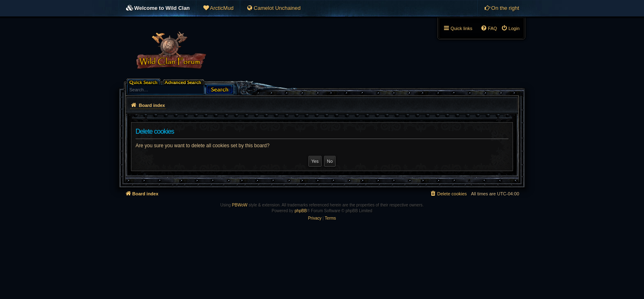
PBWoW (240, 205)
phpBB (301, 211)
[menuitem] (218, 8)
